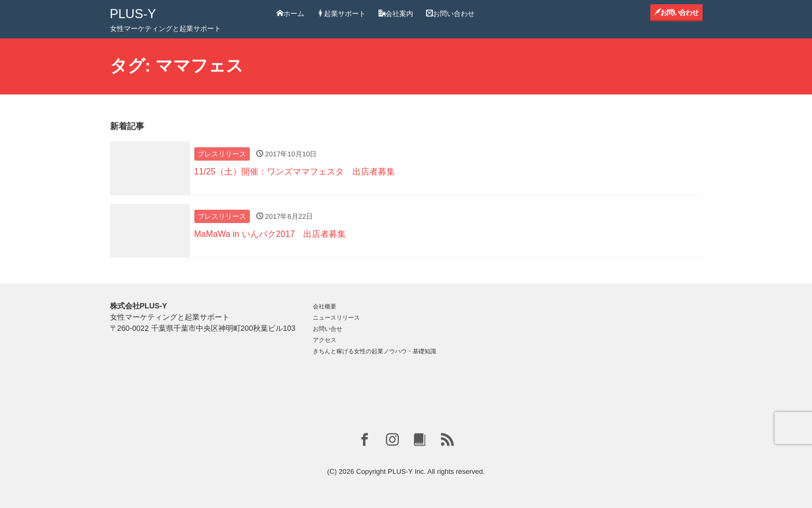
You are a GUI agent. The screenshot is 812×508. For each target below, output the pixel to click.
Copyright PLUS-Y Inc (390, 471)
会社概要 (325, 306)
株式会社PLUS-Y (139, 306)
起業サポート (341, 14)
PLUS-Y (133, 14)
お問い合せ (328, 329)
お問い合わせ (450, 14)
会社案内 (396, 14)
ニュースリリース (336, 317)
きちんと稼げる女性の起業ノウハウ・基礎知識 (375, 351)
